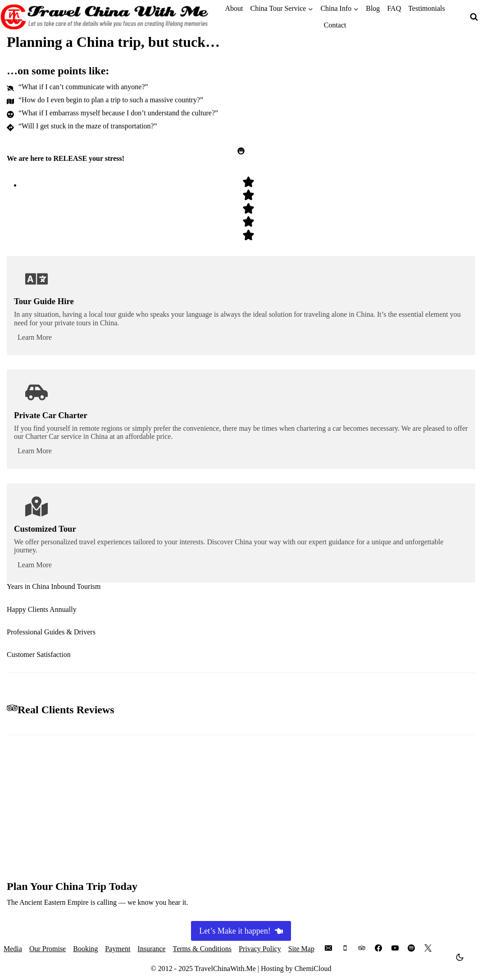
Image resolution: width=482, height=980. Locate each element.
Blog (373, 8)
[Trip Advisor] (362, 948)
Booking (85, 949)
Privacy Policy (260, 949)
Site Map (301, 949)
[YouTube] (395, 948)
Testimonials (427, 8)
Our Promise (48, 949)
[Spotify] (411, 948)
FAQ (394, 8)
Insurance (151, 949)
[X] (428, 948)
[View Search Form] (474, 17)
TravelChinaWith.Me (225, 969)
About (234, 8)
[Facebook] (378, 948)
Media (13, 949)
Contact (335, 25)
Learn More (35, 337)
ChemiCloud (313, 969)
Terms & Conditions (202, 949)
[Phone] (345, 948)
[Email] (328, 948)
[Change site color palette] (460, 957)
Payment (118, 949)
